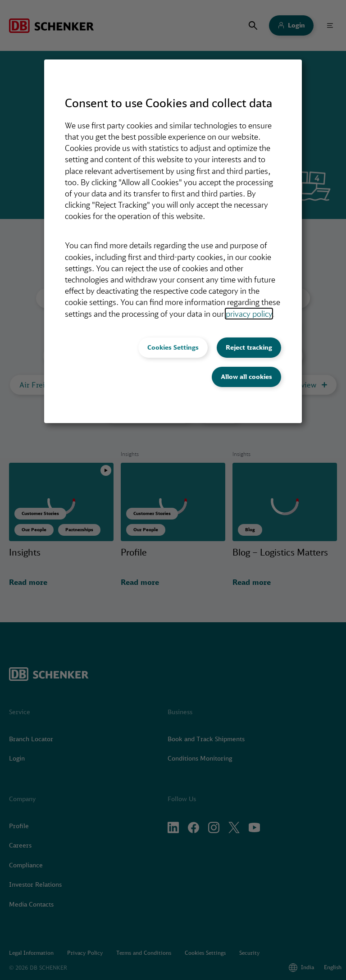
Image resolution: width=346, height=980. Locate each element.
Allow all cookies (246, 377)
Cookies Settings (173, 347)
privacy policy (249, 314)
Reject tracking (249, 347)
